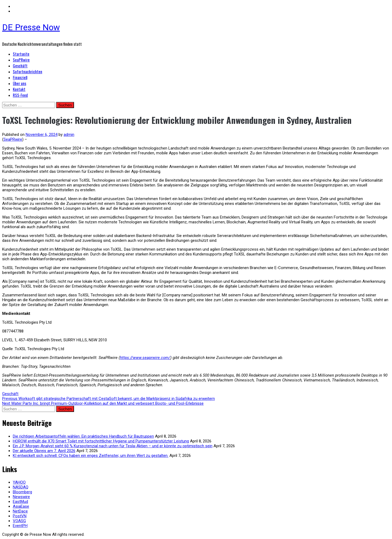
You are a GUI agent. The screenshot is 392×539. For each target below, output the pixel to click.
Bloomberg (22, 492)
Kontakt (19, 89)
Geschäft (20, 66)
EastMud (20, 502)
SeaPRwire (21, 60)
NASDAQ (21, 487)
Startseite (21, 54)
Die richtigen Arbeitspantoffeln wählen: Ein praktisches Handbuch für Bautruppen (83, 436)
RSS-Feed (20, 95)
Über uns (20, 83)
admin (69, 135)
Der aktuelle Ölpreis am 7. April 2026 (44, 451)
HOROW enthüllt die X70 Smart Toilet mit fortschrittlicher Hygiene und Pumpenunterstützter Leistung (101, 441)
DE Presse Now (31, 27)
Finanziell (20, 77)
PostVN (20, 516)
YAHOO (19, 482)
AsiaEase (21, 506)
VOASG (19, 521)
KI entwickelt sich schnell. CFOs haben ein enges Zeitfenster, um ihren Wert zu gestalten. (91, 456)
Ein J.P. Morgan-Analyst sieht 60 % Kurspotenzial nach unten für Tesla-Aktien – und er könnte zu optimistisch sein (113, 446)
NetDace (20, 511)
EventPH (20, 526)
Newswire (21, 497)
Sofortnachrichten (28, 71)
